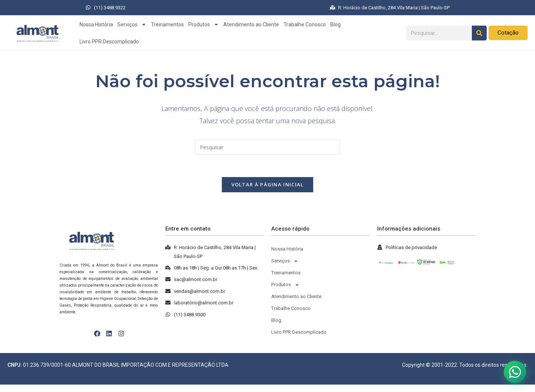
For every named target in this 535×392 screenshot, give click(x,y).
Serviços (132, 24)
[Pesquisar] (479, 33)
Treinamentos (167, 24)
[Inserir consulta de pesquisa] (267, 147)
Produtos (204, 24)
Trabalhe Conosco (305, 24)
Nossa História (96, 24)
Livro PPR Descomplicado (109, 42)
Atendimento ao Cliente (251, 24)
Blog (335, 24)
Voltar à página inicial (268, 184)
